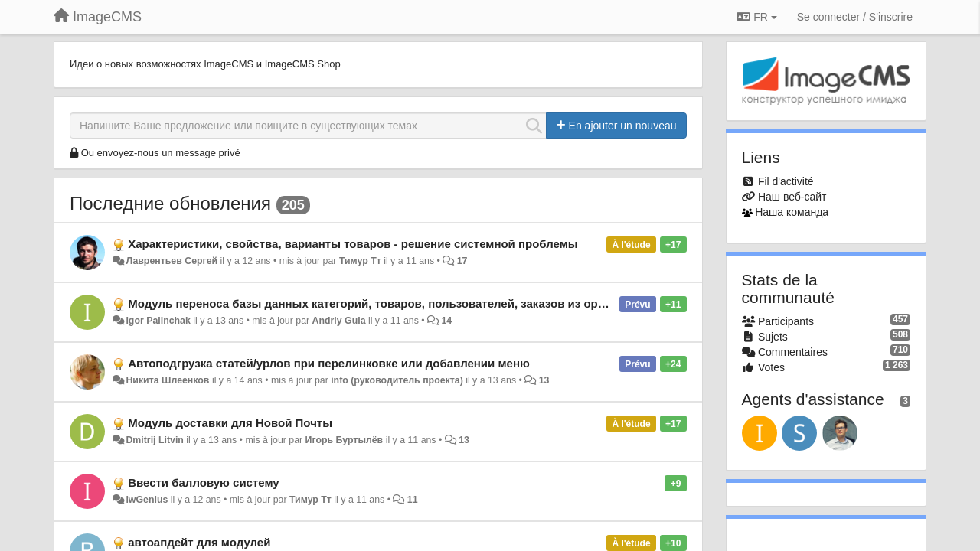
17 (462, 261)
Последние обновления (170, 203)
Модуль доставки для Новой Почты (230, 423)
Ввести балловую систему (204, 483)
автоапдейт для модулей (199, 542)
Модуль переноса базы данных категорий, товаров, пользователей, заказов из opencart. (382, 303)
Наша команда (792, 212)
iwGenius (147, 500)
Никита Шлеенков (167, 380)
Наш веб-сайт (792, 197)
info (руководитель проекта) (397, 380)
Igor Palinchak (158, 321)
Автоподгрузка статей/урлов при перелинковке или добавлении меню (329, 363)
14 (446, 321)
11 (413, 500)
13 (544, 380)
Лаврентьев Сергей (171, 261)
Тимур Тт (360, 261)
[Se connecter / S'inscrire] (855, 17)
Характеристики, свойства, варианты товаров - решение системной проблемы (353, 244)
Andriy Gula (339, 321)
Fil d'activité (786, 181)
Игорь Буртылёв (345, 440)
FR (756, 17)
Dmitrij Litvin (154, 440)
